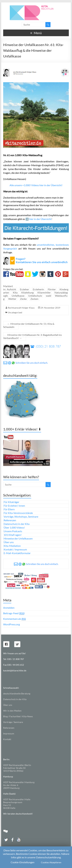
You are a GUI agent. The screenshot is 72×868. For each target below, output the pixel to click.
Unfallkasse (18, 296)
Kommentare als (14, 619)
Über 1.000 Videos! (14, 527)
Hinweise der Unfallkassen (18, 538)
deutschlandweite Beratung (17, 693)
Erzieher (24, 289)
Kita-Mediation (12, 546)
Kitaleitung (27, 292)
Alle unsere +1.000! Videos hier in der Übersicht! (36, 185)
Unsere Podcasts (13, 531)
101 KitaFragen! (13, 535)
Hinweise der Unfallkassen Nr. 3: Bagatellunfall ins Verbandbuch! (32, 336)
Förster (52, 289)
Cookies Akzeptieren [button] (51, 862)
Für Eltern (9, 509)
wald (49, 296)
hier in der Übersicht (40, 219)
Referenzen (10, 520)
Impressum (9, 733)
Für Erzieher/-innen (14, 506)
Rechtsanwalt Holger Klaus (21, 308)
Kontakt (7, 739)
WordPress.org (11, 624)
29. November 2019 (50, 308)
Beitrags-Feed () (14, 613)
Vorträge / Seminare (13, 722)
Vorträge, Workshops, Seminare (21, 517)
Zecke (23, 299)
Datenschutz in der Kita (17, 524)
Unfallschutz (35, 296)
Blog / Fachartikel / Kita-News (18, 716)
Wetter (12, 299)
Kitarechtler (44, 292)
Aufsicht (11, 289)
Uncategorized (15, 312)
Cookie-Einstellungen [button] (23, 862)
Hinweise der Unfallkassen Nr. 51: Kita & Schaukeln (29, 325)
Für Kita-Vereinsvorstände (18, 513)
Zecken (34, 299)
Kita (15, 292)
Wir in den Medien (12, 711)
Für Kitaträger (11, 502)
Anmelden (9, 608)
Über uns (9, 542)
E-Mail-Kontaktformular (17, 553)
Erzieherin (38, 289)
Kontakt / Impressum (15, 549)
